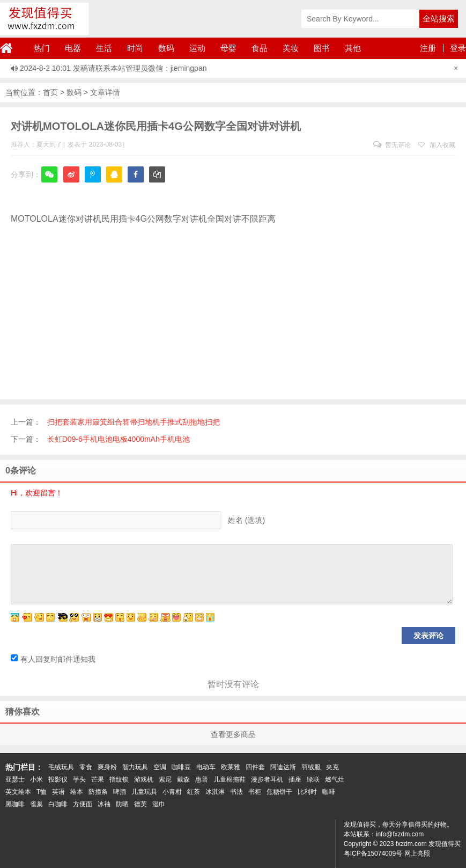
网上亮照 (417, 854)
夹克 (332, 767)
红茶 (194, 792)
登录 (458, 48)
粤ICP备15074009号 (373, 854)
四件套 (255, 767)
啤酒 (120, 792)
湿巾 (159, 804)
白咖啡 (58, 804)
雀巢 (36, 804)
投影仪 (58, 779)
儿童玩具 (144, 792)
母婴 (228, 48)
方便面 (83, 804)
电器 (73, 48)
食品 (260, 48)
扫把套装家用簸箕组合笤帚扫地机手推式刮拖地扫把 (134, 422)
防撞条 (98, 792)
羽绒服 (311, 767)
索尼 (165, 779)
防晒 (122, 804)
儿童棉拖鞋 (230, 779)
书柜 (255, 792)
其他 (353, 48)
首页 (50, 92)
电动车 (206, 767)
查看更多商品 (233, 734)
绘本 (77, 792)
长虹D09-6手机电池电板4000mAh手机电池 (119, 439)
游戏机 (144, 779)
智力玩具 (135, 767)
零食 (86, 767)
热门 (42, 48)
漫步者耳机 (267, 779)
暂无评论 (392, 145)
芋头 (79, 779)
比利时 (307, 792)
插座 (295, 779)
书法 (236, 792)
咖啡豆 (181, 767)
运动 (197, 48)
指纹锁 (119, 779)
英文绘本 (18, 792)
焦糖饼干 (279, 792)
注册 (428, 48)
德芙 (140, 804)
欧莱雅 (231, 767)
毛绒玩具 (61, 767)
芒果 (98, 779)
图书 (322, 48)
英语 (58, 792)
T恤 (42, 792)
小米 (36, 779)
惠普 (202, 779)
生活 (104, 48)
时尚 (135, 48)
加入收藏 (437, 145)
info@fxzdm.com (400, 834)
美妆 (291, 48)
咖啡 (329, 792)
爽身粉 (107, 767)
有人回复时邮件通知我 (53, 659)
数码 (166, 48)
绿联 (313, 779)
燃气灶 (335, 779)
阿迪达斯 (283, 767)
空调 (160, 767)
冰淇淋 (215, 792)
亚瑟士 (15, 779)
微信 (49, 182)
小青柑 (172, 792)
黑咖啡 (15, 804)
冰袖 (104, 804)
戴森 (183, 779)
